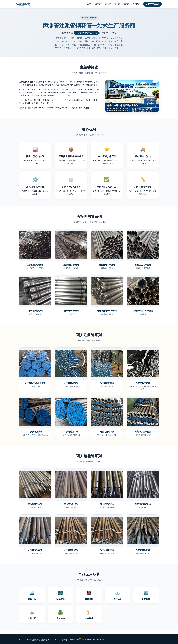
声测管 (108, 4)
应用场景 (136, 4)
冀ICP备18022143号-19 (70, 640)
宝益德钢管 (23, 4)
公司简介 (98, 4)
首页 (89, 4)
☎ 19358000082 (153, 4)
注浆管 (117, 4)
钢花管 (126, 4)
